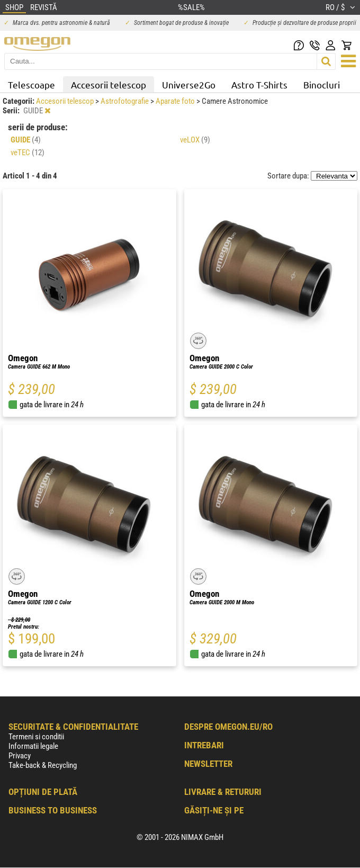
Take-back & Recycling (43, 765)
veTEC (28, 153)
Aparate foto (176, 101)
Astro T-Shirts (259, 84)
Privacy (20, 756)
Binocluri (322, 84)
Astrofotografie (125, 101)
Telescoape (31, 84)
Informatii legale (33, 746)
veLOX (195, 140)
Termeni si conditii (36, 737)
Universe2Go (189, 84)
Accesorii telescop (109, 84)
